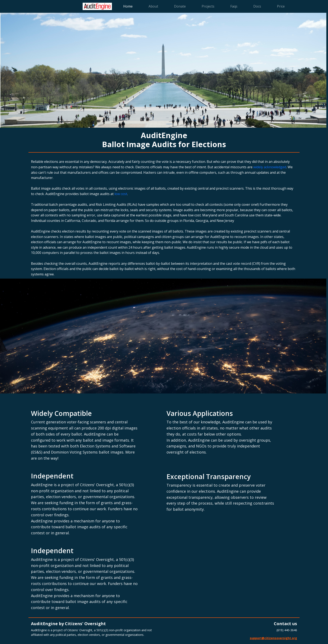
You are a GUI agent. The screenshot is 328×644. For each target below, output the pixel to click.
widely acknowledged (270, 167)
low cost (121, 194)
